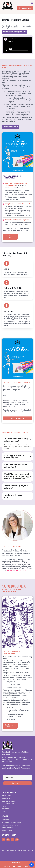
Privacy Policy (8, 828)
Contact (6, 809)
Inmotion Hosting (25, 866)
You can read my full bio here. (17, 570)
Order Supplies (8, 804)
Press (4, 806)
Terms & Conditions (10, 825)
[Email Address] (17, 778)
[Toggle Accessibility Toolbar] (32, 865)
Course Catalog (9, 801)
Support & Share (9, 798)
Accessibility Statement (12, 822)
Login (4, 811)
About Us (6, 820)
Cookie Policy (8, 830)
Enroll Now (7, 796)
